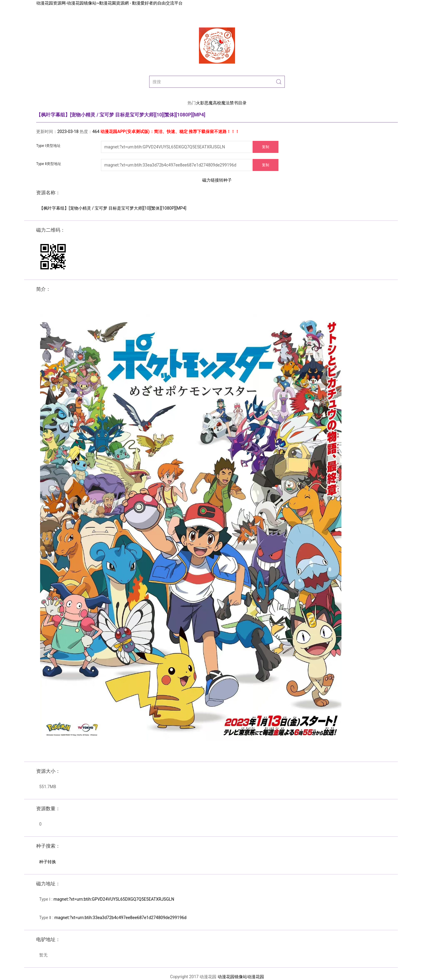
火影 (200, 103)
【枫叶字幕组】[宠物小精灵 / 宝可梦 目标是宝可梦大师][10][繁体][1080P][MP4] (113, 208)
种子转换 (48, 862)
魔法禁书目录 (234, 103)
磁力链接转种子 (217, 180)
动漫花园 (256, 977)
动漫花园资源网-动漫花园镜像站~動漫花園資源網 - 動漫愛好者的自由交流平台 (109, 3)
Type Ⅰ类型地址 (48, 146)
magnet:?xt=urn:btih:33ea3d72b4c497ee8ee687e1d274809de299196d (121, 918)
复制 (266, 147)
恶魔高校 (213, 103)
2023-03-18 (68, 132)
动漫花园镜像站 (232, 977)
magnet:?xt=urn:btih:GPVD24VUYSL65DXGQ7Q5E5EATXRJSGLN (114, 899)
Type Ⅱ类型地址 (49, 164)
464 (96, 132)
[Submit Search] (279, 82)
